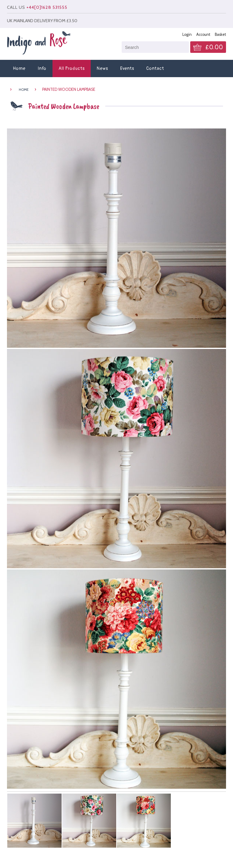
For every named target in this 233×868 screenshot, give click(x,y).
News (102, 68)
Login (187, 34)
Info (42, 68)
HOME (24, 90)
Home (19, 68)
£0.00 (214, 47)
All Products (72, 68)
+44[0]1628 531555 (47, 7)
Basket (220, 34)
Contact (155, 68)
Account (203, 34)
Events (127, 68)
